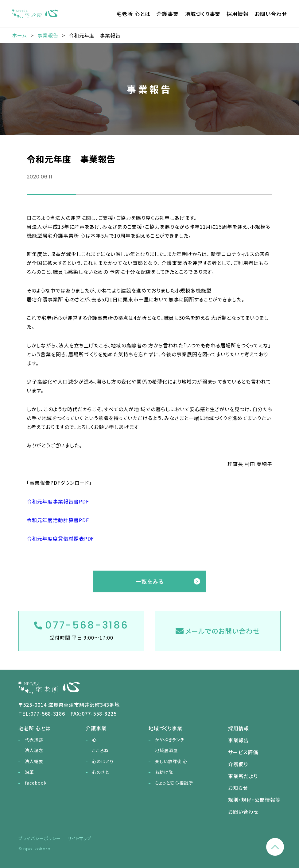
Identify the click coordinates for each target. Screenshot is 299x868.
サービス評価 (243, 752)
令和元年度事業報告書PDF (58, 501)
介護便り (238, 764)
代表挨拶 (34, 740)
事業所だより (243, 776)
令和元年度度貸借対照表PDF (60, 538)
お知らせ (238, 788)
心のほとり (103, 761)
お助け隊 (164, 772)
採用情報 (238, 14)
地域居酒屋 (167, 750)
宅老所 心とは (133, 14)
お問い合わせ (271, 14)
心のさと (101, 772)
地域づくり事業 (203, 14)
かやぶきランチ (170, 740)
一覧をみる (149, 581)
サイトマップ (80, 838)
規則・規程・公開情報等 (254, 800)
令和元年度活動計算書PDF (58, 520)
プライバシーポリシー (40, 838)
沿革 (29, 772)
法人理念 (34, 750)
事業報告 (239, 740)
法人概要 (34, 761)
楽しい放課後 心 (171, 761)
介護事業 (168, 14)
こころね (100, 750)
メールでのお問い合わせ (218, 631)
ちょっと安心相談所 (174, 783)
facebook (36, 783)
